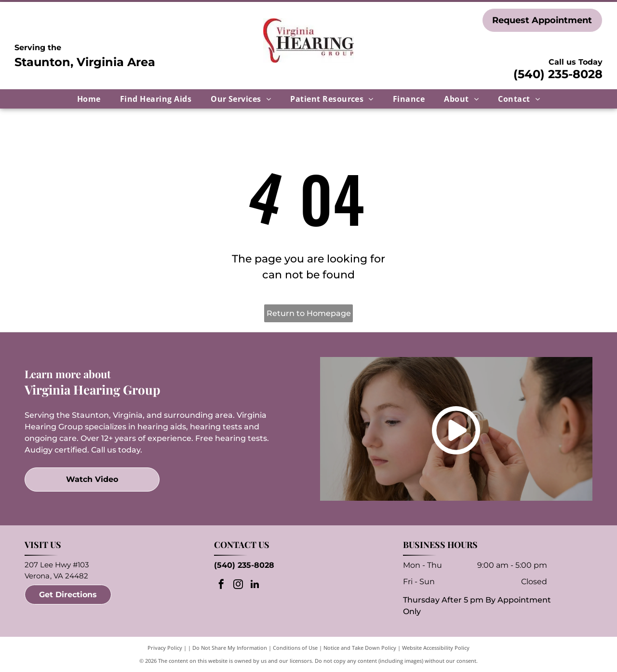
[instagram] (238, 585)
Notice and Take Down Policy (360, 648)
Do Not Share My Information (230, 648)
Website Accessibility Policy (436, 648)
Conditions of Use (295, 648)
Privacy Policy (165, 648)
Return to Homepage (309, 313)
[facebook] (221, 585)
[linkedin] (255, 585)
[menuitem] (89, 99)
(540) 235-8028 (558, 74)
